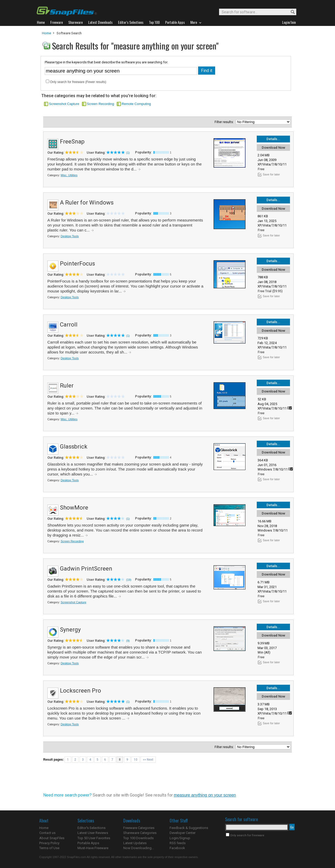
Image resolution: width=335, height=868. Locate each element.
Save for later (271, 174)
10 (136, 760)
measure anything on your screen (205, 795)
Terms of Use (49, 848)
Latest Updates (135, 843)
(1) (128, 153)
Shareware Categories (140, 833)
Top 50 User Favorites (94, 838)
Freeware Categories (139, 828)
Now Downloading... (139, 848)
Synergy (70, 630)
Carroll (69, 325)
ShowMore (74, 508)
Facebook (177, 848)
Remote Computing (136, 104)
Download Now (273, 148)
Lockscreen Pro (80, 691)
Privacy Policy (49, 843)
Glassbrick (74, 447)
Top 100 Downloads (138, 838)
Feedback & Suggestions (189, 828)
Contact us (47, 833)
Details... (273, 139)
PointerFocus (77, 264)
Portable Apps (88, 843)
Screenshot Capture (64, 104)
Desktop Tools (70, 236)
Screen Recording (100, 104)
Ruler (67, 386)
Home (46, 33)
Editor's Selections (91, 828)
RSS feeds (178, 843)
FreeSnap (72, 142)
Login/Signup (180, 838)
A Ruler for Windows (87, 203)
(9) (128, 641)
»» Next (148, 760)
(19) (129, 580)
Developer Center (183, 833)
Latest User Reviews (93, 833)
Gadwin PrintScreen (86, 569)
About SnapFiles (52, 838)
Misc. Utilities (69, 175)
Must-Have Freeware (93, 848)
